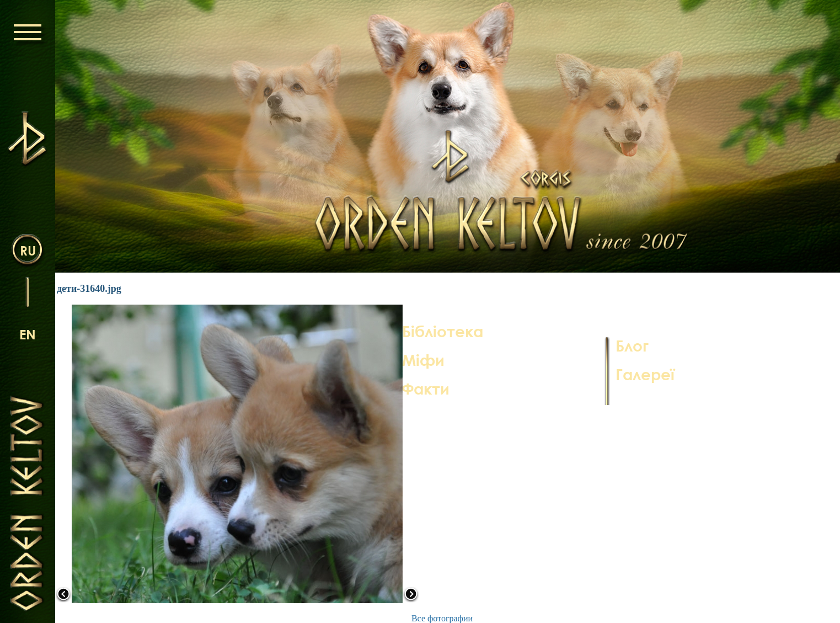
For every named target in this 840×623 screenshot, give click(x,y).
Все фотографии (442, 618)
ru (28, 250)
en (28, 334)
